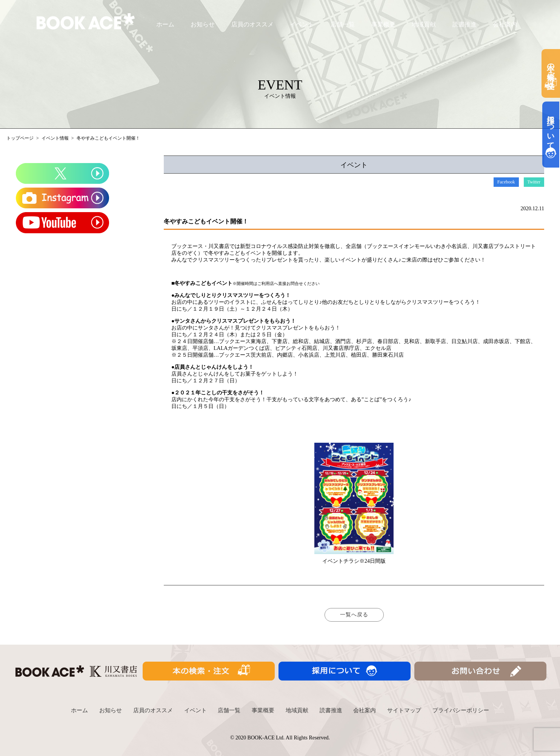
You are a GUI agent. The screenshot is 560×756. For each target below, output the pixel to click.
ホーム (165, 24)
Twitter (534, 182)
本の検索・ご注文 (551, 73)
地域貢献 (424, 24)
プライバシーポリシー (461, 710)
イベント (302, 24)
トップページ (20, 138)
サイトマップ (404, 710)
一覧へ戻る (354, 615)
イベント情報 (55, 138)
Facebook (506, 182)
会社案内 (505, 24)
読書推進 (465, 24)
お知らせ (203, 24)
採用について (551, 135)
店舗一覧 (343, 24)
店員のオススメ (252, 24)
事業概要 (383, 24)
